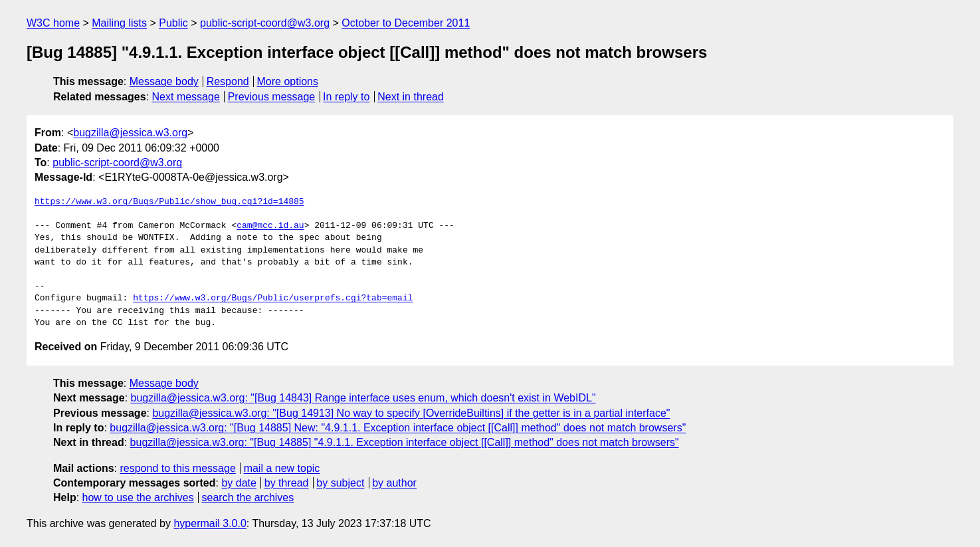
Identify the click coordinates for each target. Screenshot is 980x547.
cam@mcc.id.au (270, 226)
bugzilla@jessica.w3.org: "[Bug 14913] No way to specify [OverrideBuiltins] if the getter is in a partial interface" (411, 413)
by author (394, 483)
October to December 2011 (406, 23)
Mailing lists (119, 23)
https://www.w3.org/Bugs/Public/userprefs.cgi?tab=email (273, 298)
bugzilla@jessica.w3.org (130, 133)
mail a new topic (282, 468)
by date (239, 483)
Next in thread (411, 97)
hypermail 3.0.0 (210, 523)
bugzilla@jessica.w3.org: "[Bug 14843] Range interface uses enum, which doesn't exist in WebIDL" (363, 398)
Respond (228, 81)
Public (173, 23)
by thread (287, 483)
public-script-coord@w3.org (265, 23)
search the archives (248, 497)
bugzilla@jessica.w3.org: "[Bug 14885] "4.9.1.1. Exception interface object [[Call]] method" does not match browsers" (405, 442)
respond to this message (177, 468)
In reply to (346, 97)
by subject (340, 483)
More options (288, 81)
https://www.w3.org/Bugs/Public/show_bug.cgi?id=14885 (169, 202)
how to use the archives (138, 497)
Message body (164, 81)
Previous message (272, 97)
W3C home (53, 23)
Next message (186, 97)
